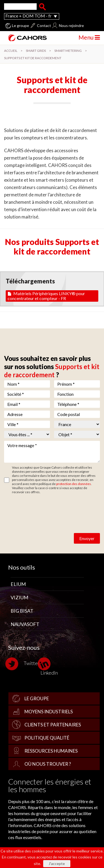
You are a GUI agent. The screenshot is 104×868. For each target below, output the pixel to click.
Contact (44, 26)
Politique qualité (47, 738)
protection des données (74, 484)
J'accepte (57, 863)
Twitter (24, 664)
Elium (18, 584)
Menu (89, 37)
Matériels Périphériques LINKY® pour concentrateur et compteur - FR (46, 296)
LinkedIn (49, 666)
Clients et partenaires (53, 725)
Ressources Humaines (51, 751)
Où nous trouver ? (48, 764)
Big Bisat (22, 611)
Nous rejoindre (71, 26)
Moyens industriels (49, 712)
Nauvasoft (25, 624)
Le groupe (21, 26)
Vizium (19, 597)
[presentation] (45, 507)
